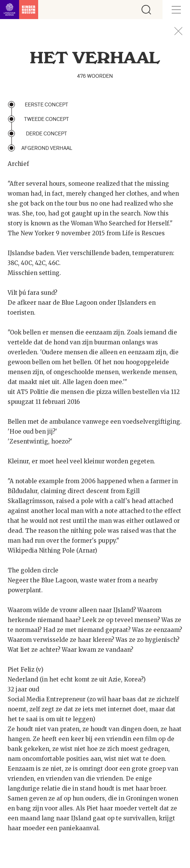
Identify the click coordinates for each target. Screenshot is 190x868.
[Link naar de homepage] (19, 10)
